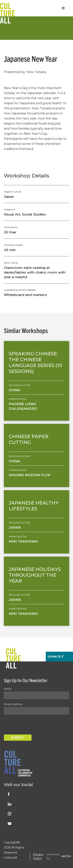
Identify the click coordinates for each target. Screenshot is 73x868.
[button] (63, 8)
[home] (7, 8)
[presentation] (33, 725)
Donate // (55, 657)
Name (8, 689)
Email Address (13, 704)
